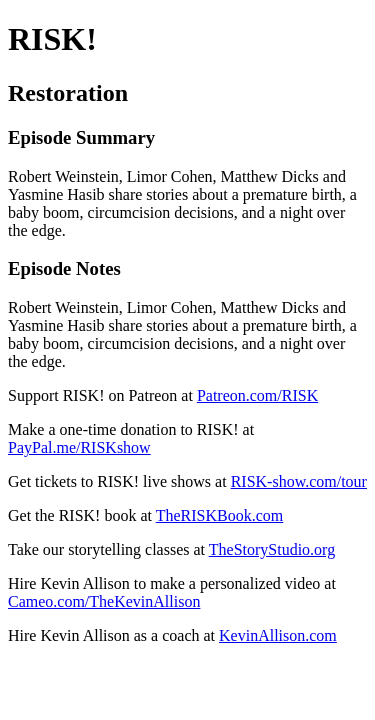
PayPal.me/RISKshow (79, 447)
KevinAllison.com (278, 635)
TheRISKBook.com (220, 515)
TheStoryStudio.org (272, 549)
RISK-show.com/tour (299, 481)
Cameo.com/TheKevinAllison (104, 601)
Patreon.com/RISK (257, 395)
